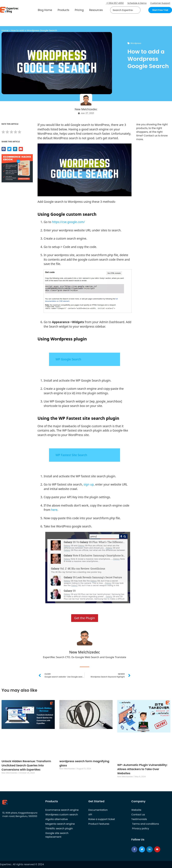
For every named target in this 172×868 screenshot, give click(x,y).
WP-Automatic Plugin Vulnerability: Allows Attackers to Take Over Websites (142, 769)
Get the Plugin (85, 618)
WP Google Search (68, 359)
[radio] (3, 132)
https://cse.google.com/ (68, 222)
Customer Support (160, 3)
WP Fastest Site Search (71, 455)
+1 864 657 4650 (115, 3)
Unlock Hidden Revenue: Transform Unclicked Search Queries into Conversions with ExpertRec (26, 765)
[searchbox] (123, 10)
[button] (134, 10)
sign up (89, 484)
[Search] (137, 10)
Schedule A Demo (137, 3)
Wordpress (136, 43)
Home (5, 30)
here (54, 510)
